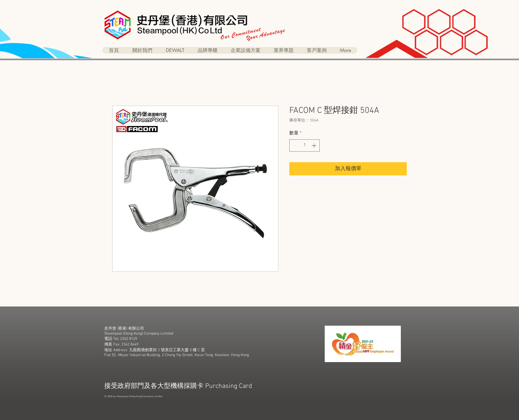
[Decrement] (294, 145)
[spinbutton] (305, 145)
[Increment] (315, 145)
